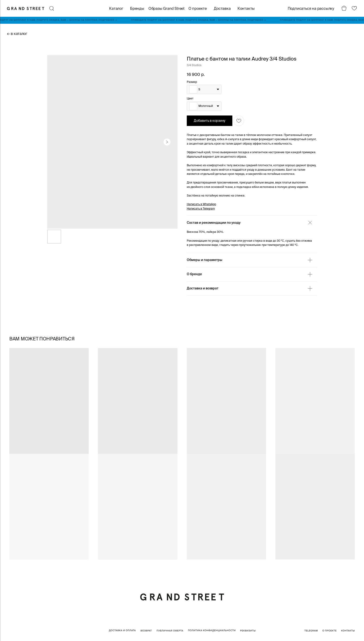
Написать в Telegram (201, 209)
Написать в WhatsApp (201, 204)
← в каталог (17, 34)
